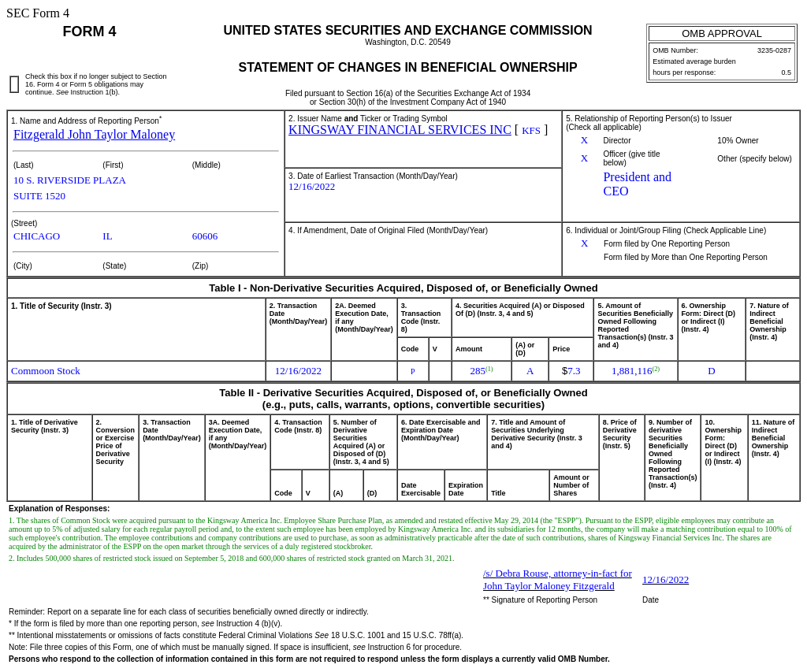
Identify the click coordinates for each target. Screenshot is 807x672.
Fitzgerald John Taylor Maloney (94, 134)
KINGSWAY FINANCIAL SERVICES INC (400, 130)
